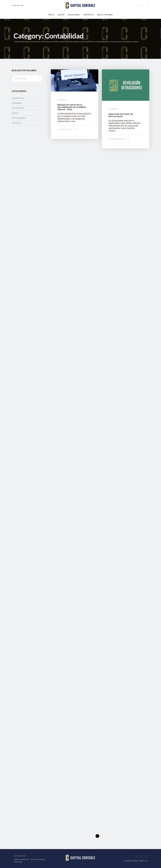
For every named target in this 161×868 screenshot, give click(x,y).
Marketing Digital (19, 118)
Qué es (61, 15)
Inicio (51, 15)
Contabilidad (17, 103)
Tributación (16, 123)
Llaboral (15, 113)
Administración (18, 98)
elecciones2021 (18, 108)
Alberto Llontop (66, 129)
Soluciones (74, 15)
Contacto (88, 15)
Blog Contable (105, 15)
